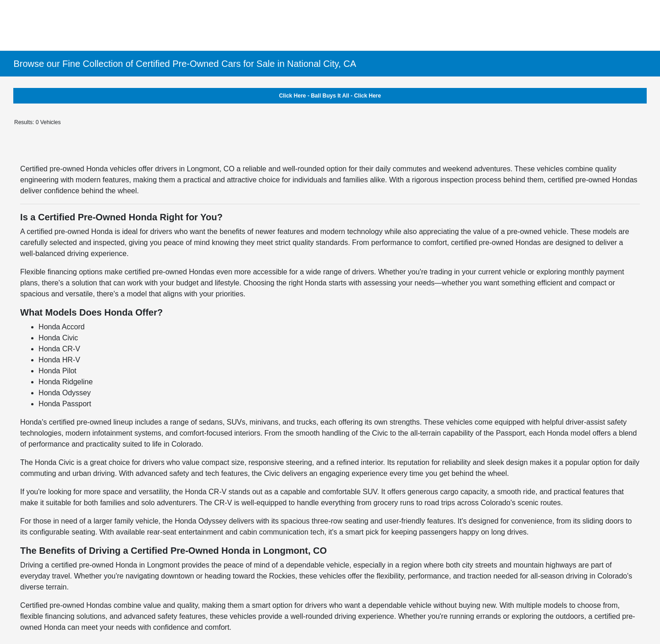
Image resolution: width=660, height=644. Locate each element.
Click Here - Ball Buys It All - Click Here (330, 96)
